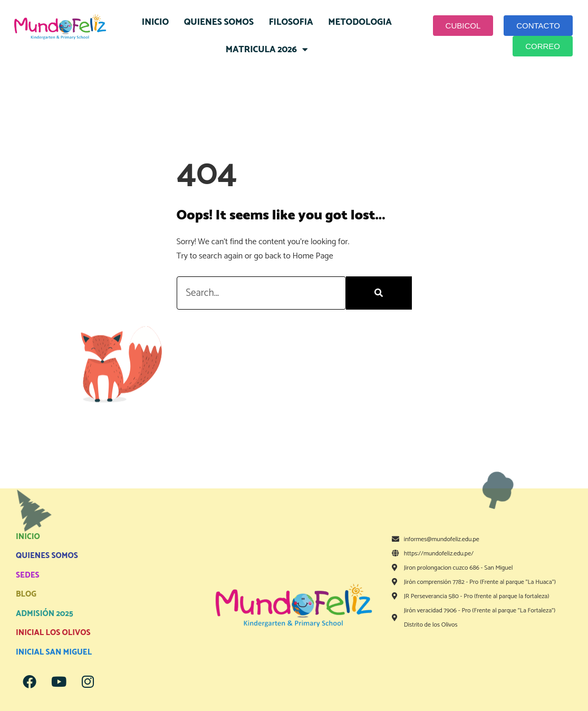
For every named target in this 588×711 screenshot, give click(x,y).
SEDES (28, 575)
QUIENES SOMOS (219, 22)
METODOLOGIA (360, 22)
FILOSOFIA (291, 22)
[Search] (379, 293)
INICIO (155, 22)
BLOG (26, 594)
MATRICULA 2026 (267, 49)
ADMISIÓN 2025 (45, 614)
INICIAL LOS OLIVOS (53, 633)
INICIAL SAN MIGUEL (54, 652)
